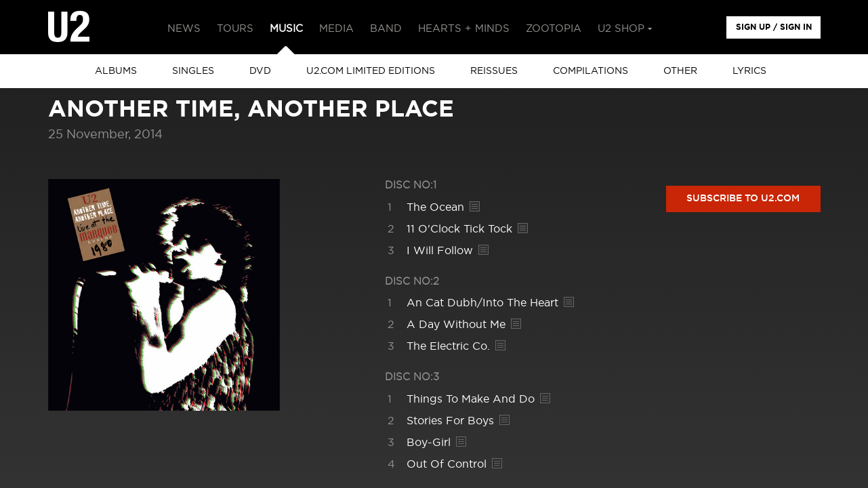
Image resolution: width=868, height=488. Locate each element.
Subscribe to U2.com (743, 199)
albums (116, 71)
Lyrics (749, 71)
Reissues (494, 71)
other (680, 71)
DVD (260, 71)
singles (193, 71)
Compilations (591, 71)
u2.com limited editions (371, 71)
